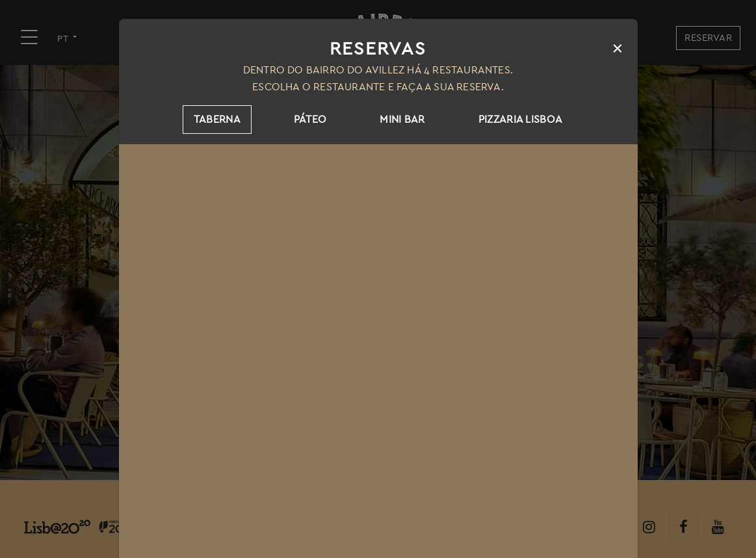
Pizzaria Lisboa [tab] (521, 119)
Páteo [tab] (310, 119)
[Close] (618, 48)
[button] (26, 532)
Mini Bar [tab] (402, 119)
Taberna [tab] (217, 119)
